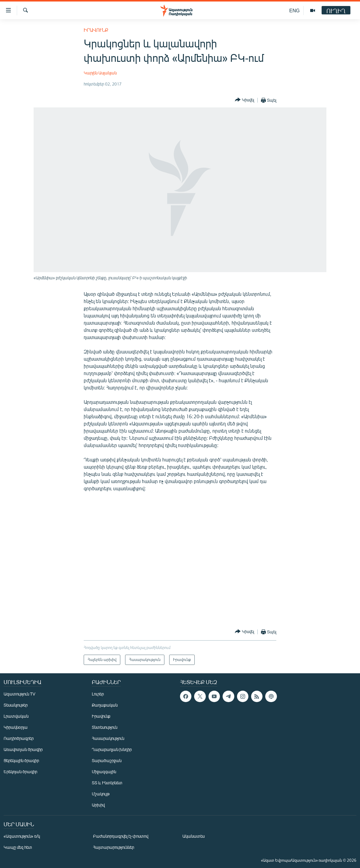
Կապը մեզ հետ (18, 847)
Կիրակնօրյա (16, 727)
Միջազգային (104, 772)
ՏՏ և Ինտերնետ (107, 783)
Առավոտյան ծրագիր (23, 749)
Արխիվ (98, 805)
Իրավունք (96, 30)
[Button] (244, 100)
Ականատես (193, 836)
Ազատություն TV (19, 694)
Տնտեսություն (105, 727)
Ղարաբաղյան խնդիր (112, 749)
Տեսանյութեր (16, 705)
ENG (294, 10)
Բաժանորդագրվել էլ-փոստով (121, 836)
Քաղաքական (105, 705)
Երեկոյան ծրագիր (20, 772)
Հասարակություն (108, 738)
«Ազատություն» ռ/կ (22, 836)
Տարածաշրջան (107, 760)
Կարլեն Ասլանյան (100, 73)
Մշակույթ (101, 794)
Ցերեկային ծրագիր (21, 760)
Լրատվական (16, 716)
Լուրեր (98, 694)
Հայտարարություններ (114, 847)
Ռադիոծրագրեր (19, 738)
